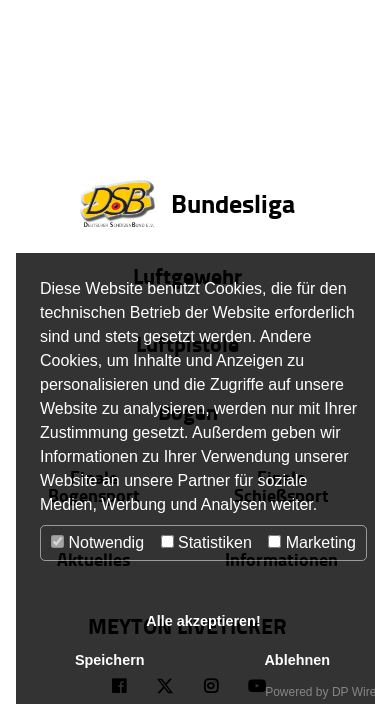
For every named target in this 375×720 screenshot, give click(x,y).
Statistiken (206, 542)
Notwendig (97, 542)
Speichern (110, 660)
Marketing (312, 542)
